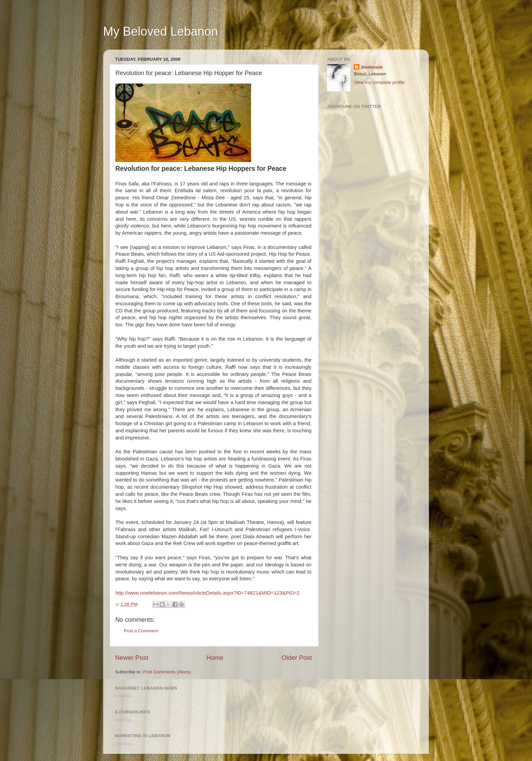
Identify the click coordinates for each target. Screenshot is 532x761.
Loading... (125, 696)
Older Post (297, 658)
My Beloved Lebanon (160, 31)
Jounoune (372, 67)
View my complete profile (379, 82)
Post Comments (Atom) (167, 672)
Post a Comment (141, 631)
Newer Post (132, 658)
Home (215, 658)
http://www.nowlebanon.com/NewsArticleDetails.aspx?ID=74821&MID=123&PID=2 (207, 593)
